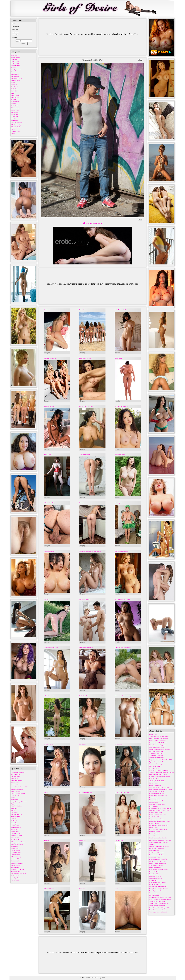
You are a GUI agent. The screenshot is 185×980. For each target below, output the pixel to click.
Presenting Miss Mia (155, 884)
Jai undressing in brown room (158, 887)
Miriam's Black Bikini (156, 813)
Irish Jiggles (118, 503)
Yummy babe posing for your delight (90, 551)
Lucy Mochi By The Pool (122, 406)
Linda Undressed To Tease (157, 855)
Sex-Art (14, 118)
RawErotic (15, 112)
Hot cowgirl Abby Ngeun (157, 848)
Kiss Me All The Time (18, 869)
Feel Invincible (16, 840)
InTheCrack (15, 89)
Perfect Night (15, 831)
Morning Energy (16, 857)
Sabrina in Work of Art (156, 832)
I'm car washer (153, 783)
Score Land (15, 116)
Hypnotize (15, 804)
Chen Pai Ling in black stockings (159, 770)
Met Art (14, 93)
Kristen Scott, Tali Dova (122, 792)
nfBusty (14, 99)
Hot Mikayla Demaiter (121, 551)
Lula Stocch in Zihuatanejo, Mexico (160, 821)
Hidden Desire (16, 876)
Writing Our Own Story (18, 772)
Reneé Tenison (154, 802)
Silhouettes (15, 800)
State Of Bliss (15, 795)
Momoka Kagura (49, 551)
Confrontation (16, 785)
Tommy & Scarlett (85, 599)
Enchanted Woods (120, 455)
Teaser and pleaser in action (157, 804)
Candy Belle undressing (156, 755)
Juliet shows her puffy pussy (158, 745)
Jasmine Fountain (154, 851)
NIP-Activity (15, 102)
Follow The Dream (17, 836)
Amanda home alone (155, 836)
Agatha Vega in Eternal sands (158, 863)
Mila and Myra (154, 798)
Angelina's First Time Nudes (158, 861)
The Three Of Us (154, 768)
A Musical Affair (49, 889)
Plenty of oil (118, 358)
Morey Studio (15, 95)
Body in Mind (16, 66)
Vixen (13, 129)
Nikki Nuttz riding (49, 503)
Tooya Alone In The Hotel (157, 791)
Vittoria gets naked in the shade (158, 912)
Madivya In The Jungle (156, 764)
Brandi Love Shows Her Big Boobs (125, 696)
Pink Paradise (83, 744)
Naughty (47, 353)
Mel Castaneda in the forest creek (159, 787)
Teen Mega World (17, 123)
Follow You (15, 821)
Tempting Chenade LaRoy (157, 747)
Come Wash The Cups (156, 753)
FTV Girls (14, 85)
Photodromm (15, 108)
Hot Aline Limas (49, 744)
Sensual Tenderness (17, 789)
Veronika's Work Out (155, 834)
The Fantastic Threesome (157, 853)
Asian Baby (47, 455)
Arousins (14, 59)
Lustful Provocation (17, 844)
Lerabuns (82, 889)
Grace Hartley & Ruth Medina (158, 743)
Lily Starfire (118, 744)
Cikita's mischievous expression (159, 736)
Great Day (15, 829)
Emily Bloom (15, 74)
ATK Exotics (15, 63)
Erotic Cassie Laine (155, 868)
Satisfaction (15, 846)
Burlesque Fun (119, 840)
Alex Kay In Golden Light (157, 781)
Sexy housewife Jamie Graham (158, 774)
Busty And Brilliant (155, 779)
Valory (46, 792)
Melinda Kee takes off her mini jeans (160, 897)
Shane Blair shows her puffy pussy (159, 846)
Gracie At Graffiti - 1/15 (92, 60)
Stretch (14, 797)
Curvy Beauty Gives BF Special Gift (160, 908)
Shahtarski (47, 310)
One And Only (16, 871)
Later (116, 889)
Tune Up (14, 819)
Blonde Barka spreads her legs (158, 796)
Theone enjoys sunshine (156, 865)
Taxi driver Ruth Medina (156, 758)
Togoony (82, 503)
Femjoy (14, 82)
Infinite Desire (16, 776)
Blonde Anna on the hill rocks (158, 838)
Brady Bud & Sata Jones (19, 874)
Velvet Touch (15, 880)
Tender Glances (16, 850)
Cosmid (14, 68)
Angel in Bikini (154, 734)
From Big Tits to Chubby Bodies (159, 870)
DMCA (83, 978)
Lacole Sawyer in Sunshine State (159, 739)
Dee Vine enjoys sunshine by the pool (160, 840)
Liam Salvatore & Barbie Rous (158, 829)
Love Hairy (15, 91)
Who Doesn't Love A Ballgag (158, 882)
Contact (14, 810)
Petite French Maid (120, 310)
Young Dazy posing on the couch (159, 889)
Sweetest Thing (16, 833)
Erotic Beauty (15, 76)
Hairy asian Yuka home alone (158, 741)
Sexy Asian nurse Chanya (157, 819)
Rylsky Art (15, 114)
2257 (103, 978)
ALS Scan (14, 55)
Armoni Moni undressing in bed (159, 825)
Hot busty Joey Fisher (85, 792)
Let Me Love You (17, 814)
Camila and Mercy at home (157, 901)
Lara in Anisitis (154, 827)
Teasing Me (15, 812)
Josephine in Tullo (155, 857)
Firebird (46, 599)
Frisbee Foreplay (154, 823)
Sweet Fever (15, 823)
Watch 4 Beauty (16, 131)
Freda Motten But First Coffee (158, 859)
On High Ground (16, 878)
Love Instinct (15, 838)
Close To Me (15, 867)
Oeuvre (151, 844)
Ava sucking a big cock (86, 406)
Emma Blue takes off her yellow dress (160, 808)
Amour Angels (16, 57)
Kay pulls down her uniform (158, 910)
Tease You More (16, 852)
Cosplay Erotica (16, 70)
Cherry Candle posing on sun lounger (160, 899)
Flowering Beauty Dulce (156, 891)
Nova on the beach (155, 766)
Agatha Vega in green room (157, 906)
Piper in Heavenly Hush (156, 762)
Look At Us (15, 778)
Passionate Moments (17, 863)
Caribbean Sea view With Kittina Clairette (162, 772)
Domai (13, 72)
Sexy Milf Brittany (155, 895)
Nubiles (14, 104)
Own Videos (15, 29)
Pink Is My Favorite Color (122, 599)
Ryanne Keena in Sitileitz (157, 794)
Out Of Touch (15, 825)
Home (14, 24)
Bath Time (15, 808)
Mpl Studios (15, 97)
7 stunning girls (154, 874)
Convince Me (15, 859)
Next (140, 60)
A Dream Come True (50, 358)
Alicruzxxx (47, 840)
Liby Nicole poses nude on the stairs (160, 777)
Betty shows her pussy (86, 358)
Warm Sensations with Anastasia (159, 815)
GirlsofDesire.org (96, 978)
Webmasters (15, 35)
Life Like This (16, 865)
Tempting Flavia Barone (86, 647)
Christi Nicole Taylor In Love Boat (159, 903)
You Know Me (16, 855)
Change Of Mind (16, 817)
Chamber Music (154, 880)
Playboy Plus (15, 110)
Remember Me (16, 861)
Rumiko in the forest (155, 876)
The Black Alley (16, 125)
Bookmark (15, 38)
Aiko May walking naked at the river (160, 810)
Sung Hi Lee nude (49, 406)
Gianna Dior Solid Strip (51, 647)
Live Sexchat (15, 32)
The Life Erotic (16, 127)
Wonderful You (16, 783)
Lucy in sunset (153, 806)
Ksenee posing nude (155, 785)
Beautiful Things (16, 827)
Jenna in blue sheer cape (156, 751)
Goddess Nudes (16, 87)
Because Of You (154, 872)
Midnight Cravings (17, 781)
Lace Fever (82, 840)
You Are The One (17, 806)
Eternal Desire (16, 80)
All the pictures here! (92, 223)
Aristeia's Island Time (156, 878)
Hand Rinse (83, 310)
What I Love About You (18, 793)
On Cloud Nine (16, 774)
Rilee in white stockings (156, 800)
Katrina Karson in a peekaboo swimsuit (161, 789)
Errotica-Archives (17, 78)
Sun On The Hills (154, 817)
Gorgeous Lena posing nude (123, 647)
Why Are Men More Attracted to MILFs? (161, 760)
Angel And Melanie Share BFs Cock (160, 749)
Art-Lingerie (15, 61)
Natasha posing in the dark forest (159, 842)
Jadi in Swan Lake (49, 696)
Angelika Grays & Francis (19, 802)
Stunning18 (15, 121)
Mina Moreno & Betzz (18, 842)
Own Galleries (16, 26)
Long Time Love (16, 791)
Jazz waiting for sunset (156, 893)
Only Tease (15, 106)
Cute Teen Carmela (85, 455)
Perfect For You (16, 848)
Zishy (13, 133)
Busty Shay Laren (84, 696)
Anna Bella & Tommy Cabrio (20, 787)
